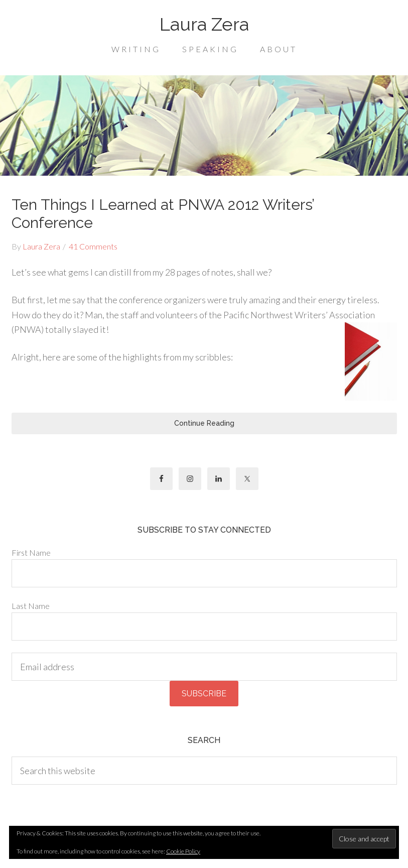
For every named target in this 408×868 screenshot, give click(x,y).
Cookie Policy (183, 851)
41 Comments (93, 246)
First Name (31, 552)
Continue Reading (204, 423)
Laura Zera (204, 24)
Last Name (31, 606)
